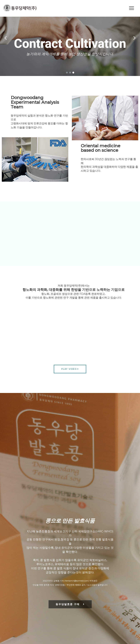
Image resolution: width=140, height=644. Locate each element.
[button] (6, 38)
